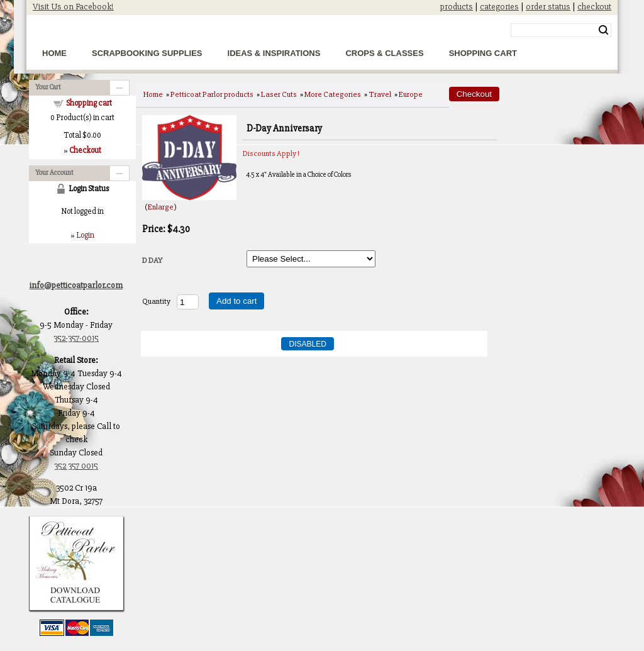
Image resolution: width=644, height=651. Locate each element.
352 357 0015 (76, 466)
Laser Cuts (279, 94)
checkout (594, 7)
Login (85, 235)
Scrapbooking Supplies (147, 53)
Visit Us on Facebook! (73, 7)
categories (499, 7)
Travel (380, 94)
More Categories (333, 94)
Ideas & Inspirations (274, 53)
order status (548, 7)
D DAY (152, 260)
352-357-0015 (76, 338)
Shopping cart (89, 103)
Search (603, 30)
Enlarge (161, 207)
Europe (411, 94)
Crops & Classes (384, 53)
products (457, 7)
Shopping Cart (483, 53)
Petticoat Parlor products (212, 94)
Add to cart (236, 301)
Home (54, 53)
